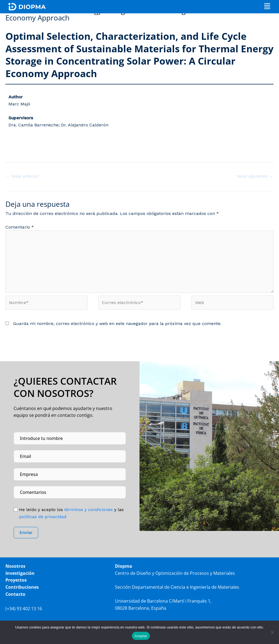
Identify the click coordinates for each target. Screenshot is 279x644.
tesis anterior (23, 176)
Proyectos (16, 581)
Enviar (26, 533)
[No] (272, 632)
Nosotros (15, 567)
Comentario (20, 227)
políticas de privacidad (43, 517)
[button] (267, 7)
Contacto (15, 595)
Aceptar (141, 636)
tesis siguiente (255, 176)
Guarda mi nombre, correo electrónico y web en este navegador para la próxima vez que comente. (117, 324)
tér (88, 510)
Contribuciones (22, 588)
